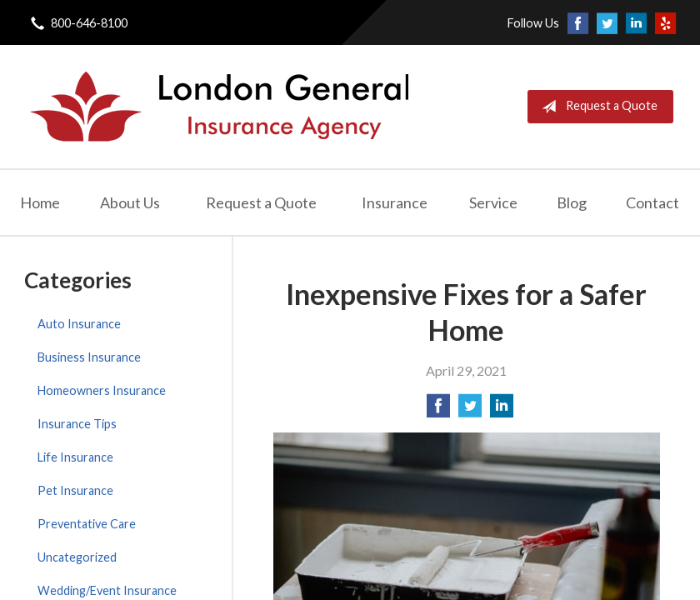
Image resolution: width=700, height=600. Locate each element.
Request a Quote (596, 107)
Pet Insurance (75, 490)
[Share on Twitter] (470, 410)
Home (40, 202)
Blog (572, 202)
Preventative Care (87, 524)
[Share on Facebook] (438, 410)
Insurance (395, 202)
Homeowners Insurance (102, 390)
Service (493, 202)
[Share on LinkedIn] (502, 410)
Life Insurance (75, 457)
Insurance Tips (77, 424)
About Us (130, 202)
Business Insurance (89, 357)
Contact (652, 202)
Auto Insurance (79, 324)
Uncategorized (77, 557)
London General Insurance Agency (217, 107)
